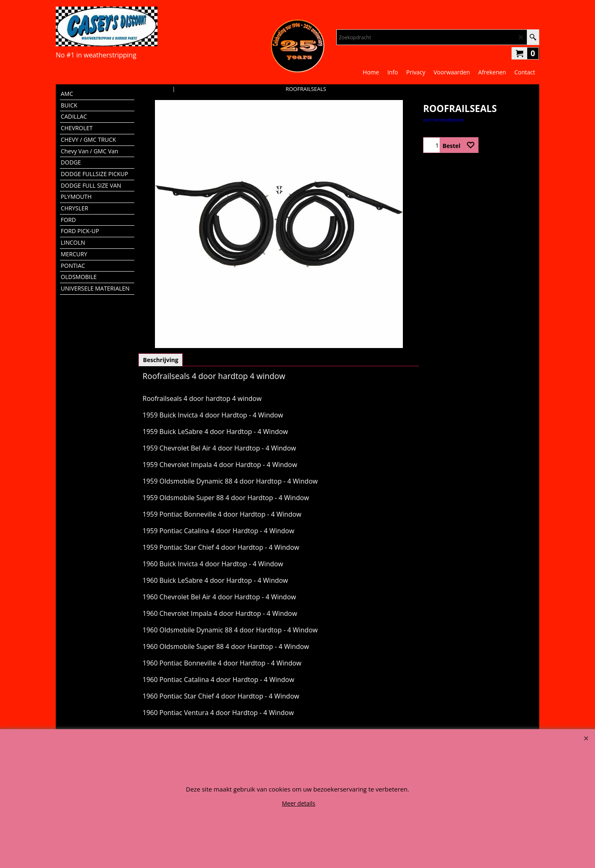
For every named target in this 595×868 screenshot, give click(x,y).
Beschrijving (161, 360)
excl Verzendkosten (444, 120)
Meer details (299, 803)
